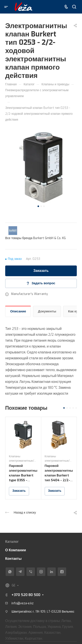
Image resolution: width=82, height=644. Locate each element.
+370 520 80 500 (26, 595)
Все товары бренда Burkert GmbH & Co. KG (35, 238)
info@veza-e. (21, 603)
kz (32, 603)
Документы (47, 311)
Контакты (13, 559)
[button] (38, 206)
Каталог (12, 542)
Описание (18, 311)
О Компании (16, 550)
